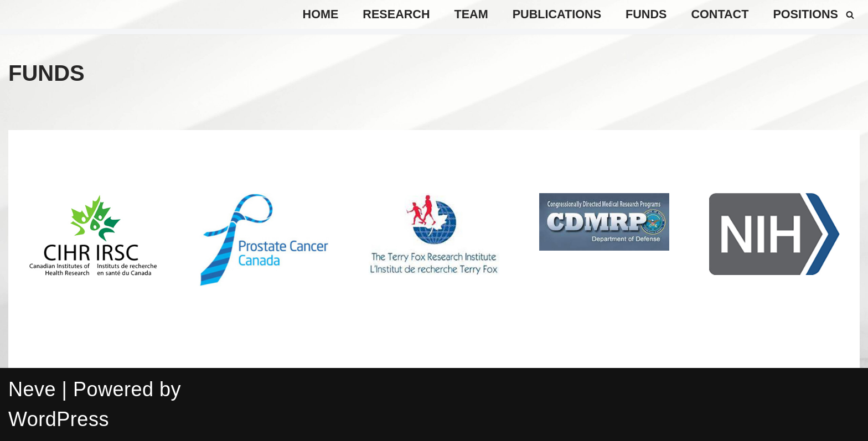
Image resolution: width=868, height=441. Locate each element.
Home (321, 14)
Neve (32, 389)
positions (805, 14)
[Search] (850, 15)
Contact (720, 14)
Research (396, 14)
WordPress (59, 419)
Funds (646, 14)
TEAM (471, 14)
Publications (557, 14)
